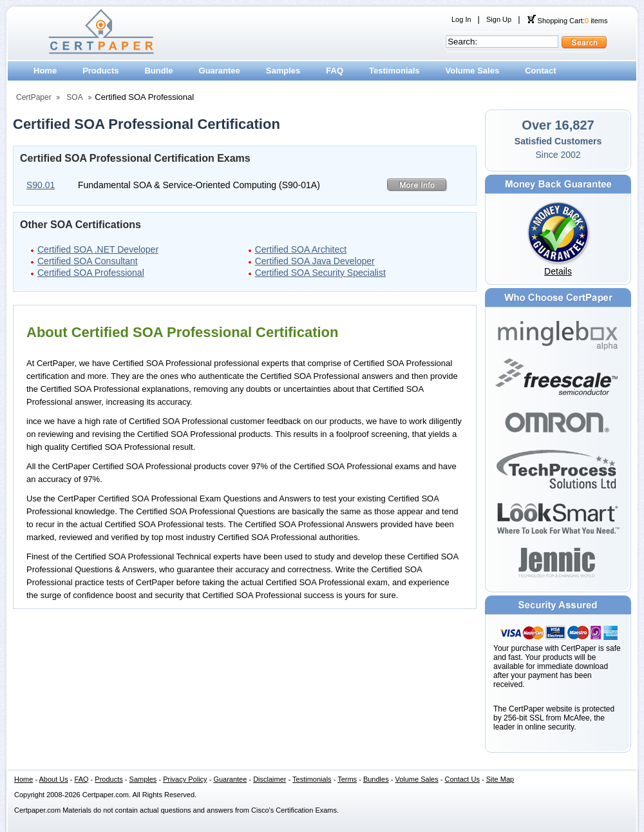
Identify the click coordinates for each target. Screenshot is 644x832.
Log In (461, 19)
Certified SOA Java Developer (315, 261)
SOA (74, 97)
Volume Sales (473, 71)
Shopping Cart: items (567, 21)
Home (45, 71)
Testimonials (394, 71)
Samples (283, 71)
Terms (347, 779)
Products (100, 71)
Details (558, 271)
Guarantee (220, 71)
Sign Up (499, 19)
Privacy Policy (185, 779)
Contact (540, 71)
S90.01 (41, 185)
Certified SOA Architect (301, 249)
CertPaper (34, 97)
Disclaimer (270, 779)
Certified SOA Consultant (88, 261)
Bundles (376, 779)
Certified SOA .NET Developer (98, 249)
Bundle (158, 71)
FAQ (335, 71)
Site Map (500, 779)
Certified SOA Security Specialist (320, 273)
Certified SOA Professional (91, 273)
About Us (54, 779)
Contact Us (462, 779)
